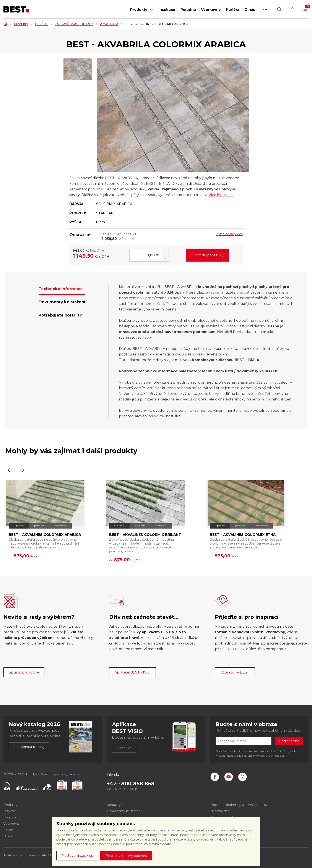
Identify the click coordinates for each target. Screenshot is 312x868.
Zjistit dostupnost (229, 234)
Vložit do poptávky (207, 255)
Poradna (188, 10)
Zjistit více (124, 748)
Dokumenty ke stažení (124, 811)
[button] (151, 12)
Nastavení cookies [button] (77, 856)
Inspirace (167, 10)
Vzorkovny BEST (235, 672)
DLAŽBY (41, 24)
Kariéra (233, 10)
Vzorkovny (211, 10)
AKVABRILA (109, 24)
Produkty (139, 10)
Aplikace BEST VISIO (132, 672)
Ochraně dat (276, 756)
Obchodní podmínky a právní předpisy (239, 805)
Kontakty (114, 805)
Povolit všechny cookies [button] (126, 856)
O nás (250, 10)
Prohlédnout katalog (29, 747)
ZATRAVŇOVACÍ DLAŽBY (74, 24)
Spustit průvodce (24, 672)
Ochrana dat (220, 811)
